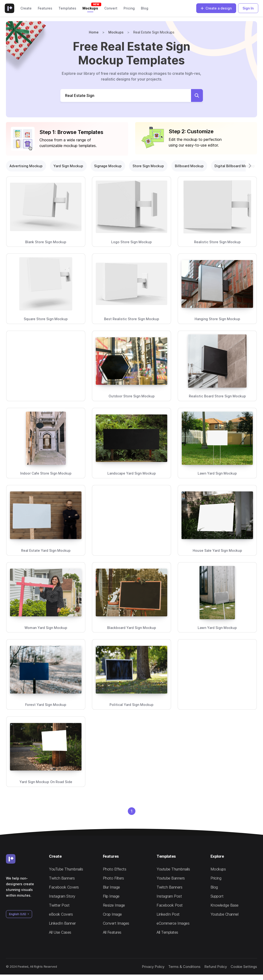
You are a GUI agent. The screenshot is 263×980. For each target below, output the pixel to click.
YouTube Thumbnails (66, 869)
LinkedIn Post (168, 914)
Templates (67, 8)
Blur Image (111, 887)
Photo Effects (115, 869)
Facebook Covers (64, 887)
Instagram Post (169, 896)
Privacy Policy (143, 969)
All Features (112, 932)
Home (94, 32)
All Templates (167, 932)
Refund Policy (208, 969)
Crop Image (112, 914)
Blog (145, 8)
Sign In (248, 8)
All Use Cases (60, 932)
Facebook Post (170, 905)
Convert (111, 8)
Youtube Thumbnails (173, 869)
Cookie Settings (237, 969)
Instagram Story (62, 896)
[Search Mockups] (126, 95)
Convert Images (116, 923)
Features (45, 8)
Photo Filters (113, 878)
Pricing (129, 8)
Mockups (90, 8)
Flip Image (111, 896)
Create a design (216, 8)
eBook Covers (61, 914)
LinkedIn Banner (62, 923)
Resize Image (114, 905)
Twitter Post (59, 905)
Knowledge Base (225, 905)
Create (26, 8)
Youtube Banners (171, 878)
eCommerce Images (173, 923)
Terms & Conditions (174, 969)
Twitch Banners (62, 878)
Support (217, 896)
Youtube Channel (225, 914)
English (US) (18, 914)
